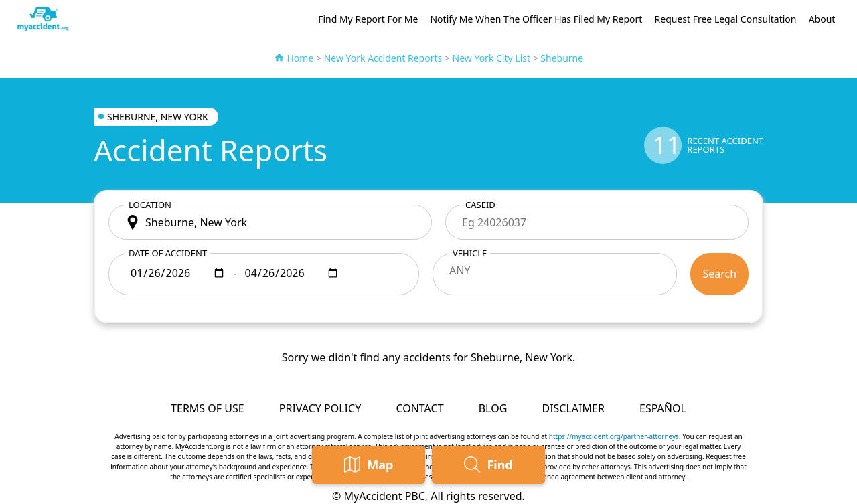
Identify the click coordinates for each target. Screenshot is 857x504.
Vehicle (470, 253)
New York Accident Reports (383, 58)
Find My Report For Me (368, 19)
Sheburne (562, 58)
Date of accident (168, 253)
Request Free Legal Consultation (726, 19)
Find (488, 465)
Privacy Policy (320, 408)
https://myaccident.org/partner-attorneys (614, 436)
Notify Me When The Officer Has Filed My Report (536, 19)
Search (719, 274)
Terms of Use (208, 408)
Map (369, 465)
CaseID (480, 205)
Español (663, 408)
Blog (493, 408)
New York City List (492, 58)
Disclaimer (573, 408)
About (822, 19)
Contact (419, 408)
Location (150, 205)
